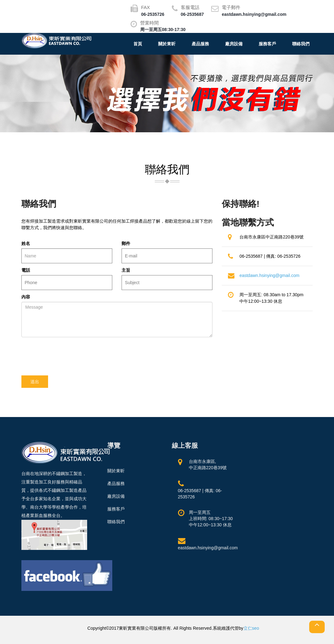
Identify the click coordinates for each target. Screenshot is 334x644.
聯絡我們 (301, 44)
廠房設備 (234, 44)
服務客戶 (267, 44)
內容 (26, 297)
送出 (35, 382)
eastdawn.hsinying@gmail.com (269, 275)
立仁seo (251, 628)
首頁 (138, 44)
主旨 (126, 270)
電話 (26, 270)
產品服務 (200, 44)
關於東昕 (167, 44)
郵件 (126, 243)
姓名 (26, 243)
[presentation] (69, 354)
